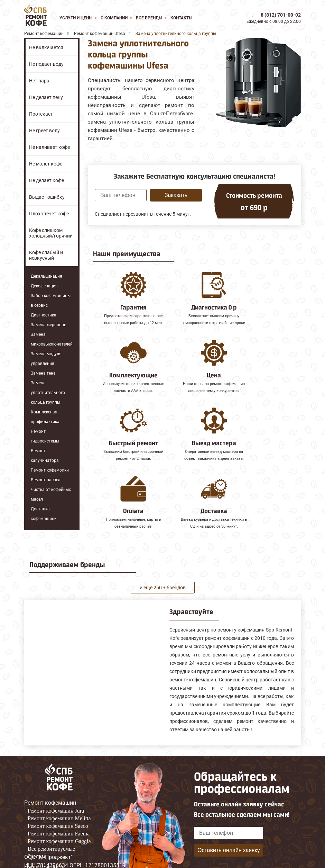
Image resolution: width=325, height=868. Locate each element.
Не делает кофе (47, 180)
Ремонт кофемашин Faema (59, 818)
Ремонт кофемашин (50, 787)
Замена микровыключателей (52, 339)
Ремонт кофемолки (50, 470)
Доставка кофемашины (44, 514)
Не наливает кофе (49, 147)
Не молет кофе (46, 164)
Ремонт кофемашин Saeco (58, 810)
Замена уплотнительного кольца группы (48, 393)
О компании (114, 18)
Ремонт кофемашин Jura (56, 795)
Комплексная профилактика (45, 417)
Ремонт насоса (46, 480)
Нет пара (39, 81)
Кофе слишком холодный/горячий (51, 233)
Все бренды (149, 18)
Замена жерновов (49, 325)
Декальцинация (47, 276)
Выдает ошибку (47, 197)
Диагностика (44, 315)
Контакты (181, 18)
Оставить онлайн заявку (229, 834)
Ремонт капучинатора (45, 456)
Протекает (41, 114)
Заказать (176, 195)
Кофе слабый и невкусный (46, 255)
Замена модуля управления (46, 359)
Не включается (46, 47)
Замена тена (43, 373)
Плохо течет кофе (49, 214)
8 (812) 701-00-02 (281, 15)
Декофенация (44, 286)
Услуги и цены (76, 18)
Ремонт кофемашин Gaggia (59, 826)
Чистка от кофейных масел (51, 494)
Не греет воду (44, 131)
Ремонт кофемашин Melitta (59, 803)
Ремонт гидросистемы (45, 436)
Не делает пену (46, 97)
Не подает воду (46, 64)
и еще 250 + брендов (163, 572)
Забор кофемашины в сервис (51, 301)
